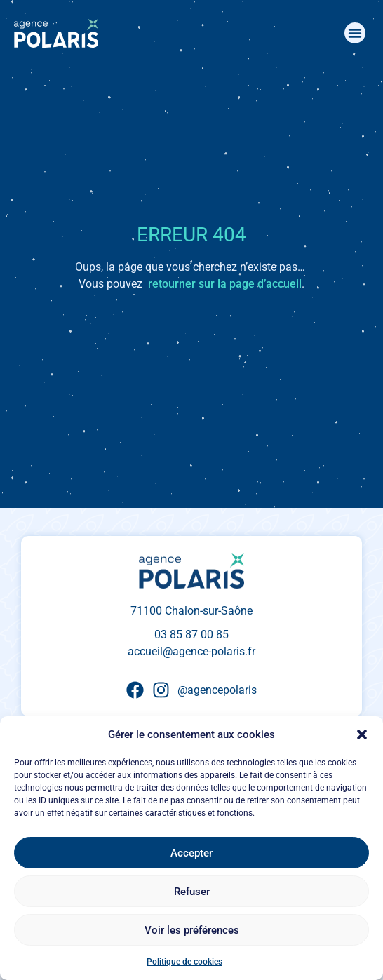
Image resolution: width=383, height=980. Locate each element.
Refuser (192, 892)
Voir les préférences (192, 930)
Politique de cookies (184, 962)
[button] (362, 734)
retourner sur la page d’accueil (225, 284)
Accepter (191, 853)
